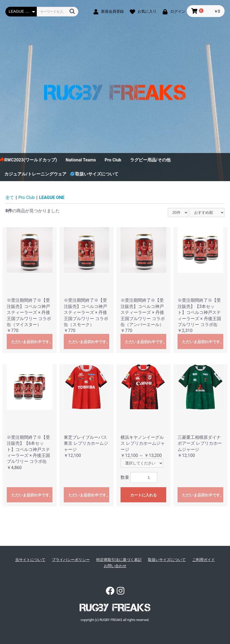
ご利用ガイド (204, 560)
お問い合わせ (115, 566)
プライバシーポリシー (71, 560)
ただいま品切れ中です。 (32, 342)
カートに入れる (144, 495)
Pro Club (113, 160)
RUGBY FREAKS (115, 608)
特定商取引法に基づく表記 (119, 560)
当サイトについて (30, 560)
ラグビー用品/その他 (150, 160)
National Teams (81, 160)
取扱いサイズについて (97, 174)
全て (10, 197)
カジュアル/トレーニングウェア (35, 174)
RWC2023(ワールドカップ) (31, 160)
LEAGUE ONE (52, 197)
